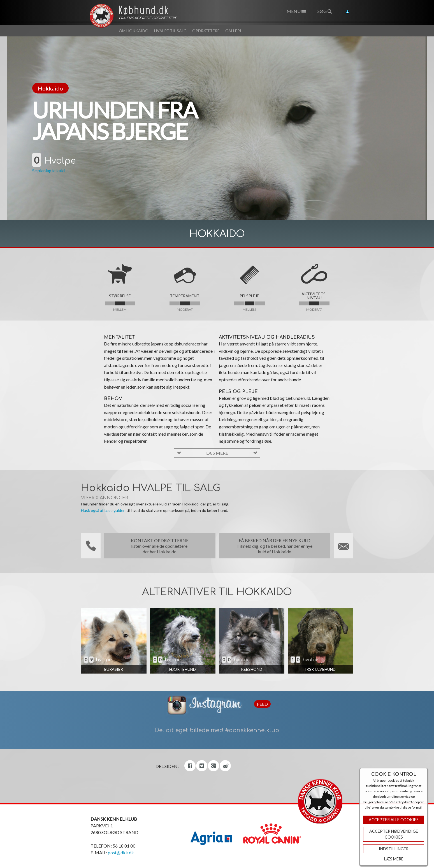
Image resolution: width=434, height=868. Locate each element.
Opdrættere (206, 31)
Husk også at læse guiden (103, 510)
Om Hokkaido (134, 31)
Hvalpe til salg (170, 31)
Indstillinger (394, 849)
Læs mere (394, 859)
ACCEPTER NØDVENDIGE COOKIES (394, 834)
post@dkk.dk (121, 852)
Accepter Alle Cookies (394, 820)
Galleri (233, 31)
